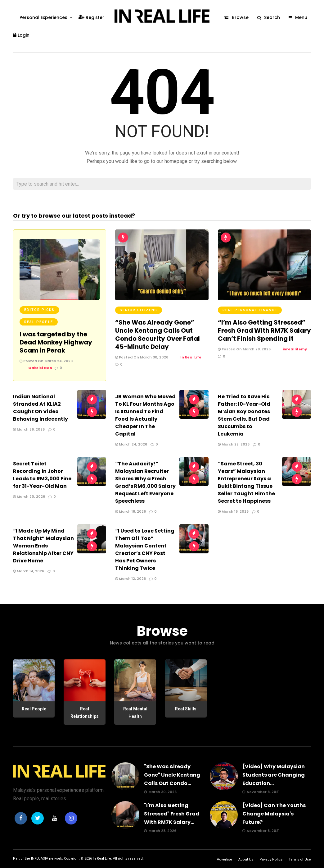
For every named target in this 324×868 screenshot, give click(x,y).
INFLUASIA (40, 859)
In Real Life (102, 859)
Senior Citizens (139, 310)
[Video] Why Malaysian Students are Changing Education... (274, 775)
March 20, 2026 (29, 496)
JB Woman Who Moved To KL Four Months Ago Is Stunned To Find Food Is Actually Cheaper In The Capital (145, 415)
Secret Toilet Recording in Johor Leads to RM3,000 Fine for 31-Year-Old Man (42, 475)
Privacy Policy (271, 859)
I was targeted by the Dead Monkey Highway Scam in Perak (56, 342)
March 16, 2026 (233, 511)
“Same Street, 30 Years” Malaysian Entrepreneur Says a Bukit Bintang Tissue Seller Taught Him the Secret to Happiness (246, 482)
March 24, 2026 (131, 444)
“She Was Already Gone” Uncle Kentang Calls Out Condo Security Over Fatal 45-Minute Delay (157, 335)
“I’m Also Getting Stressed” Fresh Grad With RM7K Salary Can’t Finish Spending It (264, 330)
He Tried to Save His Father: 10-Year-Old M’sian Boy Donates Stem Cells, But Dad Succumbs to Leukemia (244, 415)
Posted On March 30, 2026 (142, 357)
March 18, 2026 (130, 511)
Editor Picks (39, 310)
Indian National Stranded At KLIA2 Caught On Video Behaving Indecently (40, 408)
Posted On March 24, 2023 (46, 361)
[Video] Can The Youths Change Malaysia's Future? (274, 814)
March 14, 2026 (29, 571)
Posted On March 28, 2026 (244, 349)
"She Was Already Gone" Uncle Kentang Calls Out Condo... (172, 775)
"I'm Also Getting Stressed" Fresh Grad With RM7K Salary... (172, 814)
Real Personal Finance (250, 310)
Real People (39, 322)
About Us (246, 859)
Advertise (225, 859)
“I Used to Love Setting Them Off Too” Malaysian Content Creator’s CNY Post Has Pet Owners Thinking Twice (145, 549)
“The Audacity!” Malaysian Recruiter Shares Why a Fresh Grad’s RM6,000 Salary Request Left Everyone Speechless (145, 482)
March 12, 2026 (130, 579)
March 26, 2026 (29, 429)
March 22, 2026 (234, 444)
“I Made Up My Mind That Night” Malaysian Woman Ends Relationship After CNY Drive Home (43, 546)
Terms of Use (300, 859)
